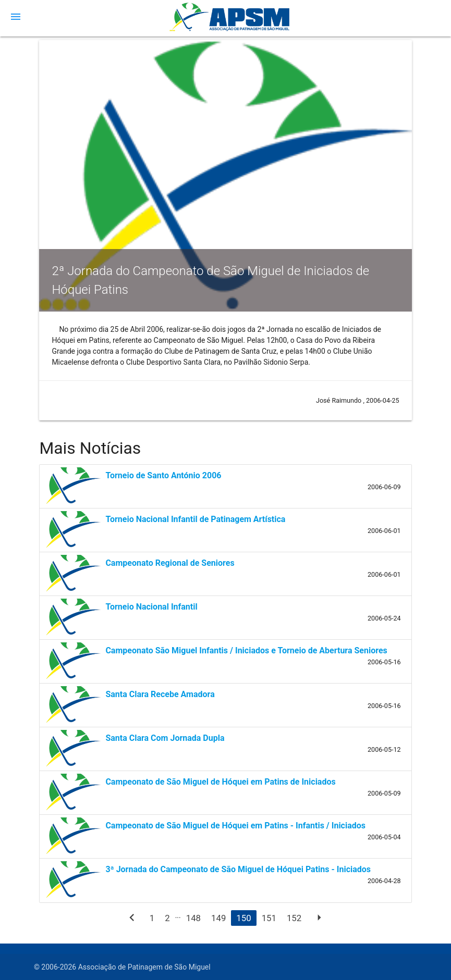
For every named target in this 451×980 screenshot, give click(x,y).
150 (243, 918)
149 (218, 918)
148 (193, 918)
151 (269, 918)
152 (294, 918)
